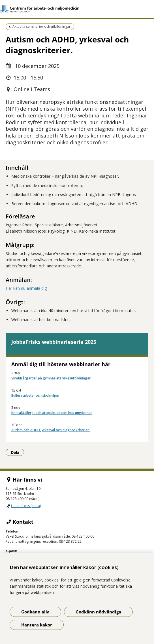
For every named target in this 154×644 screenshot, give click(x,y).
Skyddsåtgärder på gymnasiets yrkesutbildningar (51, 378)
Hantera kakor (37, 625)
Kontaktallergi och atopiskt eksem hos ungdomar (52, 413)
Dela (18, 452)
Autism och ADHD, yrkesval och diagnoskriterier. (51, 430)
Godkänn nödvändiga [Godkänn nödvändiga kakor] (98, 612)
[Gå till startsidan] (77, 9)
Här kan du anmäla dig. (27, 288)
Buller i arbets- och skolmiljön (35, 395)
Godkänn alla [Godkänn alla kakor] (35, 612)
